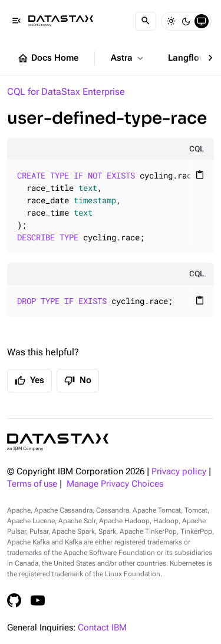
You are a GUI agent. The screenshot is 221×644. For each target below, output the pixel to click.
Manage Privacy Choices (115, 484)
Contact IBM (102, 628)
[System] (202, 21)
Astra (128, 58)
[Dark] (186, 21)
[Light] (171, 21)
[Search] (146, 21)
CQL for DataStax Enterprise (66, 92)
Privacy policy (179, 472)
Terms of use (32, 484)
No (78, 381)
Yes (29, 381)
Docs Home (48, 58)
